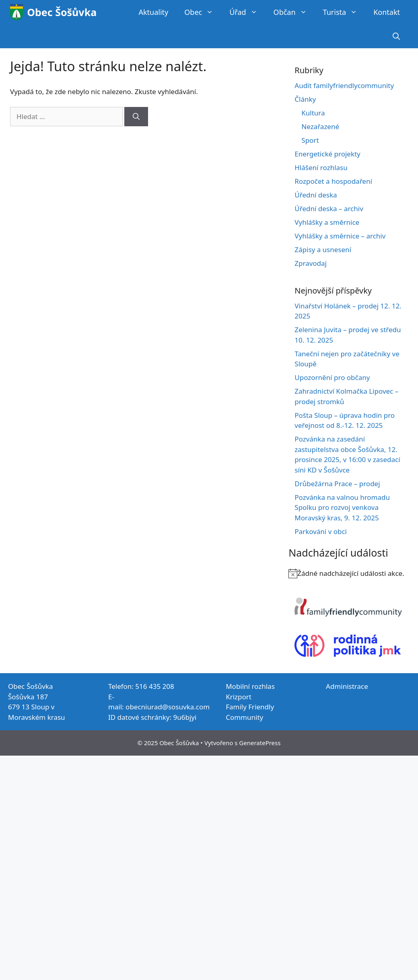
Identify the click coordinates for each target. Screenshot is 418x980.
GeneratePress (260, 743)
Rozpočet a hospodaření (333, 181)
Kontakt (387, 12)
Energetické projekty (327, 154)
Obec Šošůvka (62, 12)
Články (305, 99)
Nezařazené (320, 126)
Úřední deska (316, 195)
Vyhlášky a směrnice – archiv (340, 236)
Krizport (239, 697)
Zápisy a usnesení (323, 250)
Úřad (247, 12)
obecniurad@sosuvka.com (168, 707)
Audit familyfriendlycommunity (344, 85)
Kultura (313, 113)
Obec (203, 12)
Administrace (347, 686)
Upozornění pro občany (332, 377)
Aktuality (153, 12)
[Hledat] (136, 117)
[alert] (348, 573)
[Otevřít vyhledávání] (396, 36)
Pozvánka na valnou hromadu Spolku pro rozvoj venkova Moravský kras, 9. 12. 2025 (342, 507)
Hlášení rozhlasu (321, 167)
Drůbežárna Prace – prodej (337, 484)
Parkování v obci (321, 531)
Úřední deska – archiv (329, 209)
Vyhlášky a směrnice (327, 222)
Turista (344, 12)
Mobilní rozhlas (250, 686)
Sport (310, 140)
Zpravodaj (311, 263)
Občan (294, 12)
